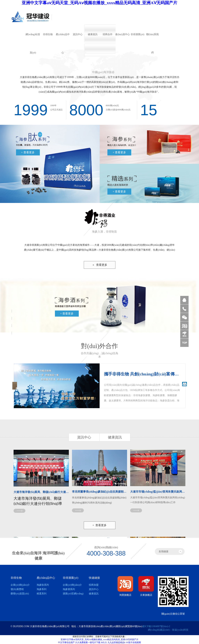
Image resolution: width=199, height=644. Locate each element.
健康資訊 (93, 34)
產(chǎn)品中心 (63, 38)
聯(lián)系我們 (152, 38)
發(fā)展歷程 (17, 589)
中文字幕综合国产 (66, 642)
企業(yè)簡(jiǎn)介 (20, 585)
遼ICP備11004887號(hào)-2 (156, 626)
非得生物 (48, 34)
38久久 (104, 642)
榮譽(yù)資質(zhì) (20, 594)
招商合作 (108, 34)
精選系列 (42, 594)
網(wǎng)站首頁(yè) (33, 38)
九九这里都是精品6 (116, 642)
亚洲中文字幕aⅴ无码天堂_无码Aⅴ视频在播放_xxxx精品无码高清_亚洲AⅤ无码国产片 (99, 3)
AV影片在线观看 (133, 642)
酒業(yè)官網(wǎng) (73, 594)
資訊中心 (78, 34)
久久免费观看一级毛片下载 (88, 642)
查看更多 (100, 265)
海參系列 (42, 589)
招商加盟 (94, 585)
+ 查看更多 (28, 152)
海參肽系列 (43, 585)
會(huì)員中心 (122, 34)
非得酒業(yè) (138, 34)
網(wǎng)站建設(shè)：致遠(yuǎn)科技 (168, 630)
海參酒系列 (69, 589)
